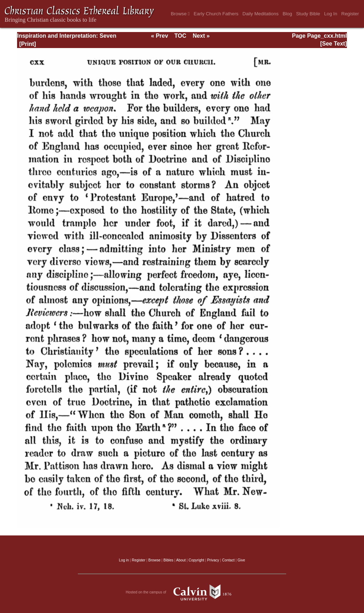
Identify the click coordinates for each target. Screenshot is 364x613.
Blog (287, 14)
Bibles (168, 560)
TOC (180, 36)
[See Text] (334, 44)
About (181, 560)
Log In (331, 14)
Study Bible (308, 14)
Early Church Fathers (216, 14)
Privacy (213, 560)
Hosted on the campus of (182, 592)
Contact (228, 560)
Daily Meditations (260, 14)
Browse (180, 14)
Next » (201, 36)
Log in (124, 560)
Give (241, 560)
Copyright (197, 560)
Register (350, 14)
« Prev (160, 36)
